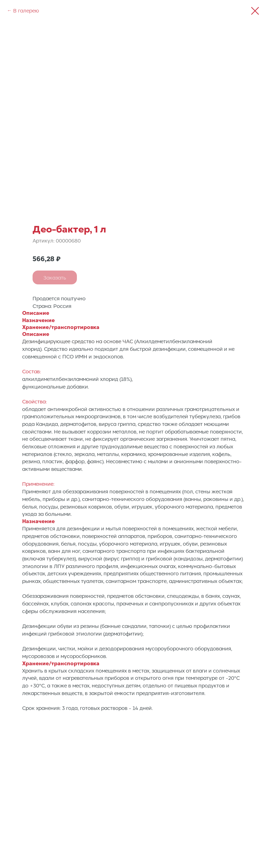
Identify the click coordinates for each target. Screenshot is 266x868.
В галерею (26, 10)
